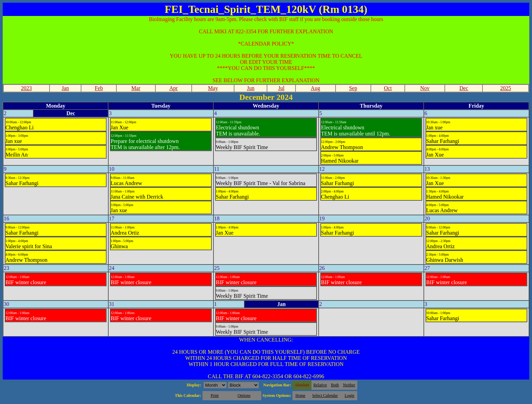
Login (350, 396)
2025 (506, 88)
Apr (174, 88)
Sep (353, 88)
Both (335, 385)
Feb (99, 88)
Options (244, 396)
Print (215, 396)
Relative (320, 385)
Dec (464, 88)
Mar (136, 88)
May (213, 88)
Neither (349, 385)
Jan (65, 88)
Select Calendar (325, 396)
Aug (316, 88)
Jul (281, 88)
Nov (425, 88)
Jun (251, 88)
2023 (26, 88)
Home (300, 396)
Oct (388, 88)
